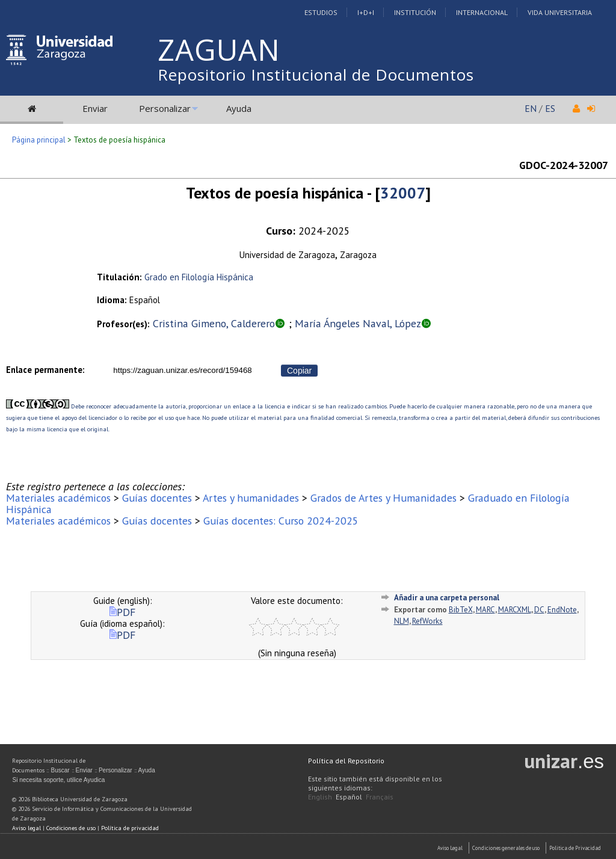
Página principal (39, 140)
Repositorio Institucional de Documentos (316, 75)
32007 (403, 193)
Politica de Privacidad (575, 848)
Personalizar (165, 108)
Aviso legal (26, 828)
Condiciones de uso (71, 828)
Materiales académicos (58, 498)
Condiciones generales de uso (506, 848)
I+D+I (366, 12)
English (320, 797)
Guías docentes (157, 498)
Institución (415, 12)
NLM (402, 621)
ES (550, 108)
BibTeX (461, 610)
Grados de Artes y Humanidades (383, 498)
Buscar (60, 770)
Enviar (95, 108)
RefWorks (427, 621)
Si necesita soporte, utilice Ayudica (58, 780)
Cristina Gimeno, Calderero (214, 323)
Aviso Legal (450, 848)
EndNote (562, 610)
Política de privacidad (130, 828)
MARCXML (515, 610)
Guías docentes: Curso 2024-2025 (281, 521)
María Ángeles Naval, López (358, 323)
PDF (122, 612)
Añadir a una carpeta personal (447, 598)
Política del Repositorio (346, 761)
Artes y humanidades (251, 498)
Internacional (482, 12)
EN (531, 108)
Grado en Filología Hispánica (199, 277)
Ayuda (239, 108)
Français (380, 797)
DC (539, 610)
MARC (485, 610)
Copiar (299, 371)
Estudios (321, 12)
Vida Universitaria (560, 12)
